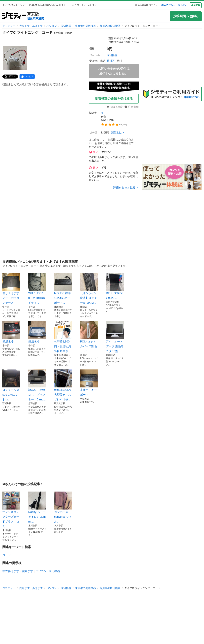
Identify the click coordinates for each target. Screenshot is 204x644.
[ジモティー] (14, 16)
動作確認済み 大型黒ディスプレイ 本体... (63, 385)
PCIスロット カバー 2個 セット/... (89, 337)
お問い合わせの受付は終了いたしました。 (114, 71)
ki (102, 113)
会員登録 (196, 5)
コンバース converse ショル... (63, 507)
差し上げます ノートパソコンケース (11, 289)
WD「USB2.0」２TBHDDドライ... (37, 289)
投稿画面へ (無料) (186, 16)
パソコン (52, 26)
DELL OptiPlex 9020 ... (115, 286)
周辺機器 (66, 26)
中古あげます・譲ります (18, 571)
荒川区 (111, 61)
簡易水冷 (11, 332)
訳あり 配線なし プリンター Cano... (37, 385)
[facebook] (27, 77)
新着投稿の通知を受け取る (114, 99)
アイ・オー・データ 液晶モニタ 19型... (115, 337)
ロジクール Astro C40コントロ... (11, 385)
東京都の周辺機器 (85, 26)
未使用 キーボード (89, 383)
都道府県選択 (35, 19)
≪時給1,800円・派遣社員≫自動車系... (63, 337)
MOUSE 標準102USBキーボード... (63, 289)
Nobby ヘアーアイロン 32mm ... (37, 507)
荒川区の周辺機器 (110, 26)
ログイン (182, 5)
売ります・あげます (31, 26)
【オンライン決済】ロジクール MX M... (89, 289)
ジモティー (9, 26)
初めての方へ (168, 5)
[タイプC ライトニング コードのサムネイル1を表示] (15, 58)
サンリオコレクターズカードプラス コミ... (11, 510)
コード (7, 555)
